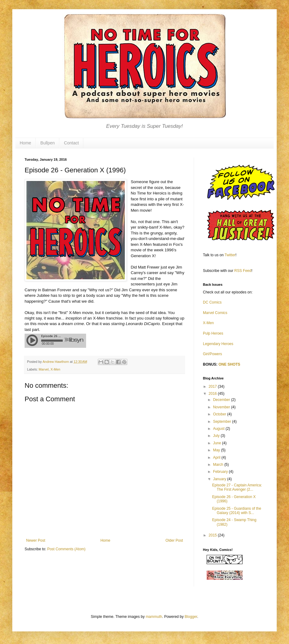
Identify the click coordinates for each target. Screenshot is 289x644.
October (220, 414)
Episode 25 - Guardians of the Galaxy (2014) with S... (237, 511)
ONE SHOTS (230, 364)
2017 (213, 387)
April (217, 457)
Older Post (174, 540)
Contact (71, 143)
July (217, 436)
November (222, 407)
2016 (213, 394)
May (217, 450)
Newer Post (36, 540)
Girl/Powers (212, 354)
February (221, 472)
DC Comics (212, 302)
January (220, 479)
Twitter (230, 255)
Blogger (191, 617)
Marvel (44, 369)
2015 (213, 535)
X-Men (55, 369)
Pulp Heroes (213, 333)
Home (25, 143)
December (222, 400)
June (218, 443)
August (219, 429)
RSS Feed (243, 271)
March (219, 465)
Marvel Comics (215, 313)
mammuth (154, 617)
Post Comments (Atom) (66, 549)
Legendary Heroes (218, 344)
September (223, 422)
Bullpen (48, 143)
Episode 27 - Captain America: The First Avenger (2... (237, 487)
